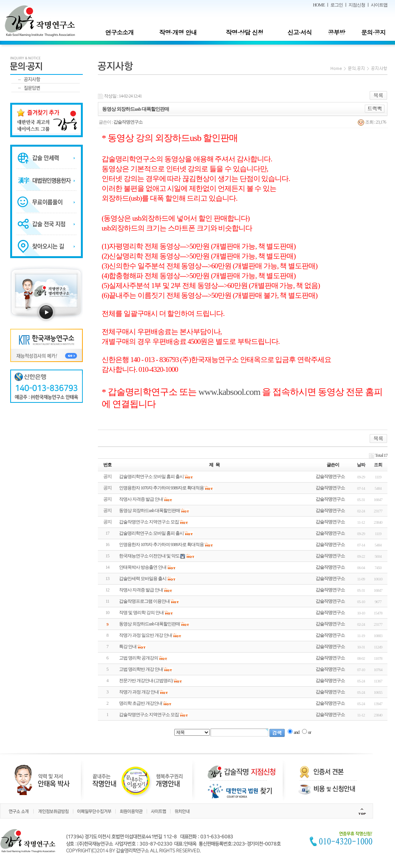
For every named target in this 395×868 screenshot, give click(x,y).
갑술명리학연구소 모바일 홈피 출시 (151, 533)
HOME (319, 5)
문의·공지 (373, 32)
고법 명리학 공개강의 (139, 658)
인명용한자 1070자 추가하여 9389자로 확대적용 (161, 545)
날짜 (361, 465)
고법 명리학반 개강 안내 (141, 669)
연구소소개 (119, 32)
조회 (378, 465)
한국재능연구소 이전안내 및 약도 (149, 556)
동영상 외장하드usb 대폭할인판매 (149, 624)
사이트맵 (379, 5)
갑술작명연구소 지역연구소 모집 (149, 715)
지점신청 (357, 5)
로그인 (337, 5)
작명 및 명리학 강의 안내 (141, 613)
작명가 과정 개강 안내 (139, 692)
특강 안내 (128, 647)
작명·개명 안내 (178, 32)
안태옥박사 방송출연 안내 (143, 567)
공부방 (337, 32)
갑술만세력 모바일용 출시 (143, 579)
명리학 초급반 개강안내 (141, 703)
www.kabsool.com (229, 392)
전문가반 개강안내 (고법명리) (146, 681)
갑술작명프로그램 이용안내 (144, 601)
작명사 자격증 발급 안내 (141, 590)
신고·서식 (299, 32)
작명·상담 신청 (245, 32)
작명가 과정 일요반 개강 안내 (146, 635)
